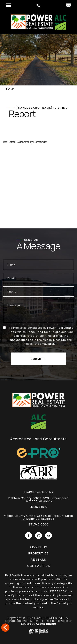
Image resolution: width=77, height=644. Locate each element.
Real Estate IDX (11, 142)
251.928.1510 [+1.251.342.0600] (38, 507)
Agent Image (46, 624)
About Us (38, 547)
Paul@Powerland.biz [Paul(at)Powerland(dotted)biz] (39, 492)
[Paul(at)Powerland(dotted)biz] (68, 6)
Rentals (38, 559)
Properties (38, 553)
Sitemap (36, 621)
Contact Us (39, 566)
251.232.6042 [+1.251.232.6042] (59, 591)
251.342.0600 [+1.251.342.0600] (38, 524)
